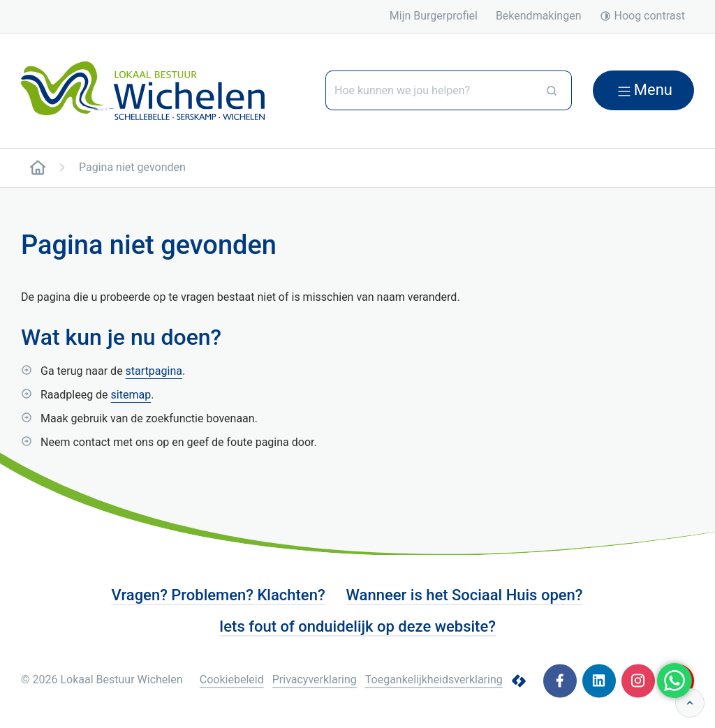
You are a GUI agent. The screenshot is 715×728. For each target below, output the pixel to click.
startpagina (154, 371)
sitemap (131, 395)
